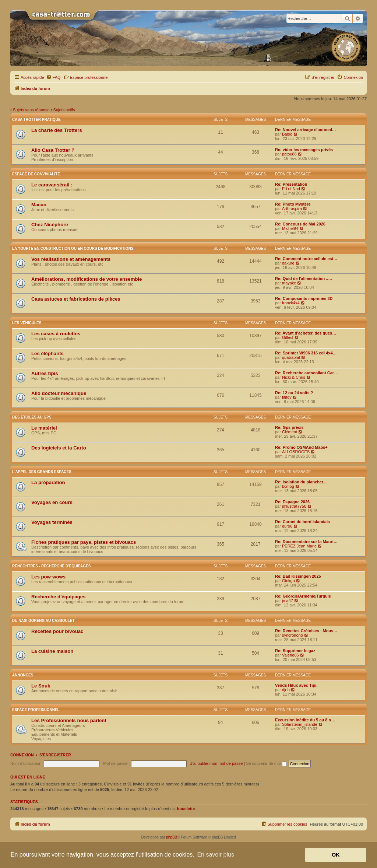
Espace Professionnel (36, 710)
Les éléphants (47, 353)
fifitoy (287, 397)
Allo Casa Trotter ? (53, 150)
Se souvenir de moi (266, 763)
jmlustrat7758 (294, 506)
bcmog (288, 486)
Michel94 (290, 228)
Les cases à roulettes (56, 334)
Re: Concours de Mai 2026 (300, 224)
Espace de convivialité (36, 174)
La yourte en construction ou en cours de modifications (73, 248)
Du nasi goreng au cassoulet (43, 621)
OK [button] (336, 855)
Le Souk (41, 686)
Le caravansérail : (52, 185)
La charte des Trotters (57, 130)
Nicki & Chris (294, 377)
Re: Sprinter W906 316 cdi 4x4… (306, 353)
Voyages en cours (52, 502)
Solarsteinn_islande (300, 724)
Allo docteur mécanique (59, 393)
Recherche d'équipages (59, 597)
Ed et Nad (291, 189)
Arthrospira (292, 209)
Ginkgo (288, 581)
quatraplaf (291, 357)
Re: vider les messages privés (304, 150)
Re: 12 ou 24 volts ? (294, 393)
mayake (289, 283)
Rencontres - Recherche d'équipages (51, 566)
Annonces (23, 675)
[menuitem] (53, 77)
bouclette (186, 809)
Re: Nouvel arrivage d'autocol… (306, 130)
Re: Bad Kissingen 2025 (298, 576)
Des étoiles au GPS (32, 417)
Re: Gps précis (289, 427)
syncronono (293, 635)
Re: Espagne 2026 (292, 502)
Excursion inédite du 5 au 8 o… (305, 720)
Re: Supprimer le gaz (295, 651)
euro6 (287, 526)
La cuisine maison (52, 651)
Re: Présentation (291, 184)
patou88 (289, 154)
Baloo (287, 134)
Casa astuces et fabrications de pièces (76, 299)
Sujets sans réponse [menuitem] (31, 110)
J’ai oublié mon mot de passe (216, 763)
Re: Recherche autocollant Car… (306, 373)
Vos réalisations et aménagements (71, 259)
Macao (39, 205)
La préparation (48, 482)
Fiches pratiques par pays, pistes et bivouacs (84, 542)
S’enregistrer (55, 755)
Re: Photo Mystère (293, 204)
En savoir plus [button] (216, 855)
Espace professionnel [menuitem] (86, 77)
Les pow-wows (48, 577)
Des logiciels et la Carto (59, 448)
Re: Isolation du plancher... (301, 482)
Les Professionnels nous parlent (69, 720)
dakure (288, 263)
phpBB (172, 837)
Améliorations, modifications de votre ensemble (87, 279)
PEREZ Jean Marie (299, 546)
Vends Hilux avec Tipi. (296, 685)
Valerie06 (290, 655)
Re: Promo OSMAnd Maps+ (301, 447)
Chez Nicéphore (50, 225)
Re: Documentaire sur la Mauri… (306, 542)
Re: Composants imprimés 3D (304, 298)
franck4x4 (291, 303)
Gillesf (288, 337)
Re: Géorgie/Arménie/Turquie (303, 596)
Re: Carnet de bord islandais (302, 522)
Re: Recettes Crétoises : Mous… (306, 631)
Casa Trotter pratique (36, 120)
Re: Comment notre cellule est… (306, 259)
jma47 (288, 601)
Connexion (22, 755)
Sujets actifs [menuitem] (64, 110)
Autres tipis (45, 373)
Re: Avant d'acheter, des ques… (306, 333)
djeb (286, 690)
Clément (290, 432)
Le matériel (44, 428)
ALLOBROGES (296, 452)
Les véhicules (27, 323)
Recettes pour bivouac (57, 631)
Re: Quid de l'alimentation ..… (304, 279)
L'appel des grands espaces (42, 472)
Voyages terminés (52, 522)
